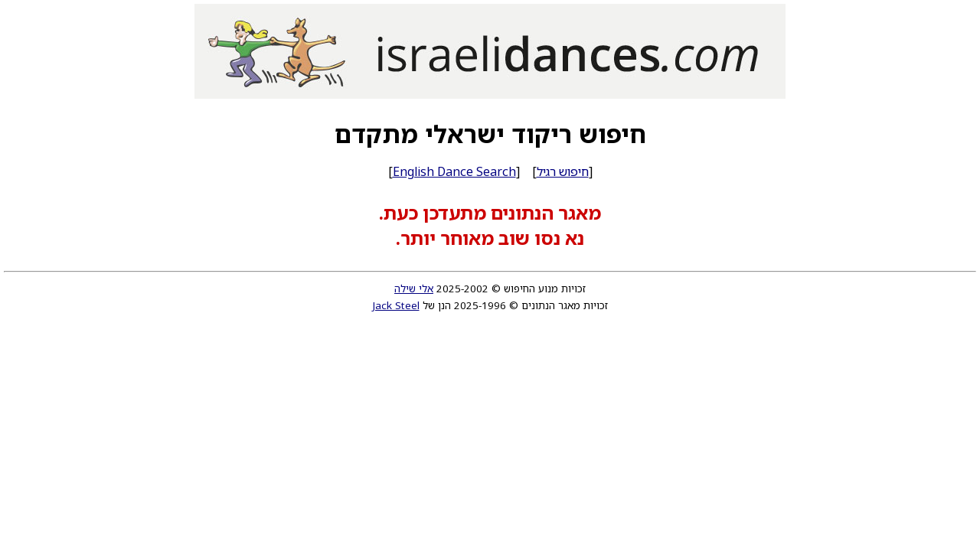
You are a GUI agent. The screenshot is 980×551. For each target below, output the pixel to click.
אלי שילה (414, 289)
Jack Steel (396, 305)
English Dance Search (454, 171)
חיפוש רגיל (563, 171)
